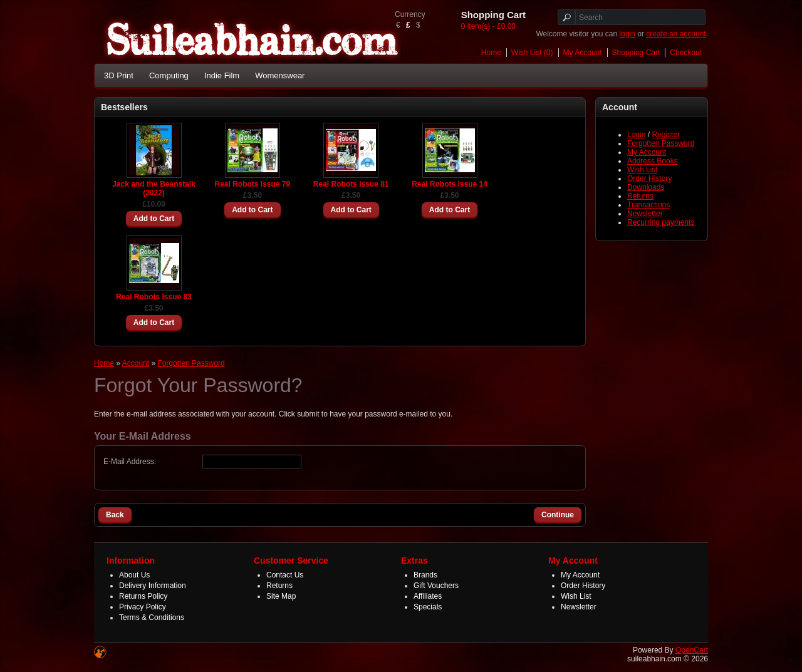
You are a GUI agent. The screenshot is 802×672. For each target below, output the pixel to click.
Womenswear (280, 75)
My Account (583, 53)
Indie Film (222, 75)
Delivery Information (153, 586)
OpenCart (692, 650)
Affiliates (428, 596)
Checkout (686, 53)
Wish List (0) (532, 53)
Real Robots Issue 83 (154, 297)
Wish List (643, 170)
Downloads (646, 187)
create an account (676, 34)
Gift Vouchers (436, 586)
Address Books (653, 161)
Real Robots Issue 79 (252, 184)
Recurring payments (661, 222)
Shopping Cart (636, 53)
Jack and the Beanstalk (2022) (154, 189)
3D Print (119, 75)
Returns (640, 196)
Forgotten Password (661, 143)
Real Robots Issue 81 (351, 184)
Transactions (648, 205)
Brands (425, 575)
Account (136, 363)
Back (115, 515)
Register (666, 135)
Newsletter (645, 214)
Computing (169, 75)
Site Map (281, 596)
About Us (134, 575)
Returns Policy (143, 596)
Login (636, 135)
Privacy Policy (143, 607)
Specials (428, 607)
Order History (649, 178)
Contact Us (285, 575)
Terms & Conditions (152, 618)
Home (491, 53)
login (628, 34)
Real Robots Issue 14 (450, 184)
